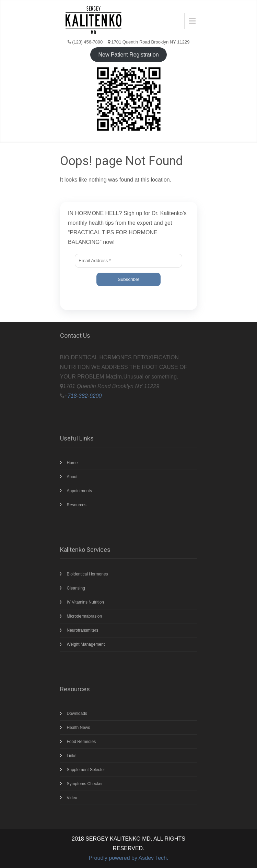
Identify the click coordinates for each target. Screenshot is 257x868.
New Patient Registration (128, 55)
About (72, 477)
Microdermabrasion (85, 616)
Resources (77, 505)
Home (72, 463)
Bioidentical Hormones (87, 574)
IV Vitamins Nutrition (86, 602)
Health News (79, 728)
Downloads (77, 714)
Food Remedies (81, 742)
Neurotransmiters (83, 630)
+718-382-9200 (83, 396)
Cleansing (76, 588)
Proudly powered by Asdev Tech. (129, 858)
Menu (189, 21)
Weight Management (86, 644)
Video (72, 798)
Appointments (79, 491)
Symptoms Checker (85, 784)
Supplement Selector (86, 770)
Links (72, 756)
